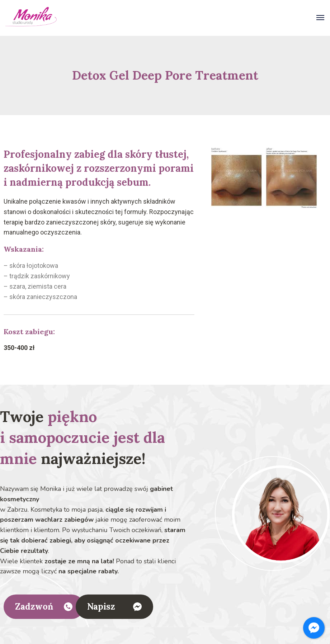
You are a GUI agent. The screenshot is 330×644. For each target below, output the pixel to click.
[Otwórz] (320, 18)
